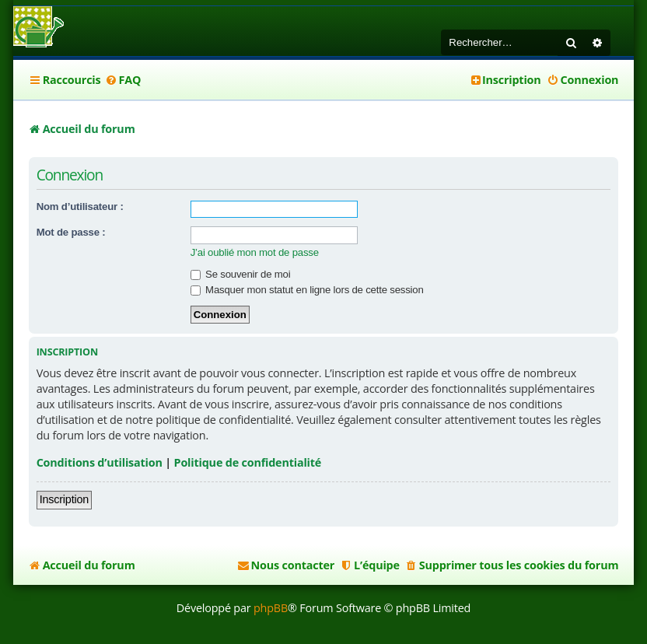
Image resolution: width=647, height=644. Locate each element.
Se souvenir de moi (241, 274)
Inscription (64, 499)
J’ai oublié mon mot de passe (255, 252)
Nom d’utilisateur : (80, 206)
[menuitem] (122, 80)
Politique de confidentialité (248, 462)
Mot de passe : (71, 232)
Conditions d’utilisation (100, 462)
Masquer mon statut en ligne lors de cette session (307, 290)
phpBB (271, 608)
